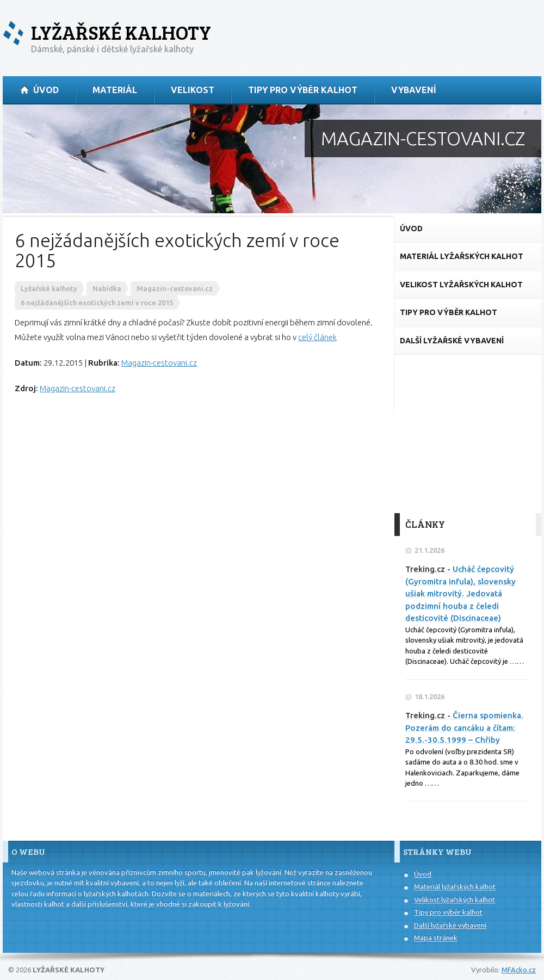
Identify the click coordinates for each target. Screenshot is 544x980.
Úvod (423, 874)
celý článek (317, 337)
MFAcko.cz (519, 970)
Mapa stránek (436, 938)
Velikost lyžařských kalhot (455, 899)
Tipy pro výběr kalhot (448, 912)
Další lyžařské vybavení (450, 925)
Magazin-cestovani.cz (159, 363)
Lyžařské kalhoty (121, 32)
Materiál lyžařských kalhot (455, 886)
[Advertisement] (468, 434)
